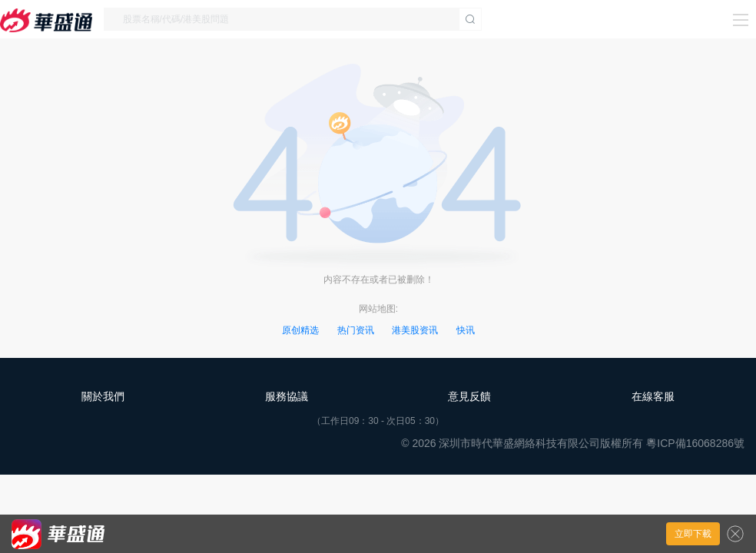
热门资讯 (356, 330)
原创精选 (300, 330)
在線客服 (653, 396)
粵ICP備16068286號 (695, 443)
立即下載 (693, 534)
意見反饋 (469, 396)
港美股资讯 (415, 330)
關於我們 (103, 396)
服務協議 (287, 396)
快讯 (466, 330)
